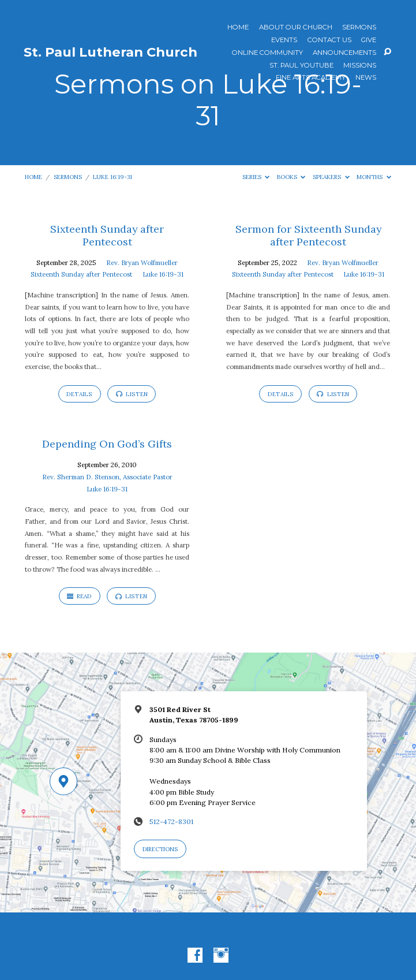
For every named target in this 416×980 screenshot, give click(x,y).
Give (369, 40)
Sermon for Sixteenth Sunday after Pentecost (308, 235)
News (366, 78)
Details (79, 394)
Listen (132, 394)
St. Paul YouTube (301, 66)
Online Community (267, 53)
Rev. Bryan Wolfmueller (142, 262)
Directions (160, 849)
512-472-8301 (171, 821)
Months (374, 177)
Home (238, 28)
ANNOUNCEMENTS (344, 53)
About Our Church (296, 28)
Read (79, 596)
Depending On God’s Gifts (107, 444)
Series (256, 177)
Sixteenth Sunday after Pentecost (107, 235)
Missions (360, 66)
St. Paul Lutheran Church (110, 52)
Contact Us (329, 40)
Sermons (359, 28)
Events (284, 40)
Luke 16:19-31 (113, 177)
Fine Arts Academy (311, 78)
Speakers (331, 177)
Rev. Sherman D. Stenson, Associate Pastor (107, 477)
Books (291, 177)
